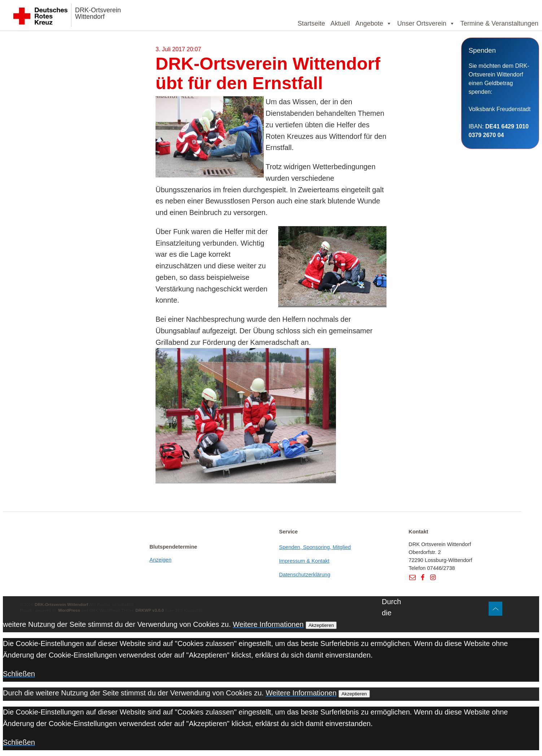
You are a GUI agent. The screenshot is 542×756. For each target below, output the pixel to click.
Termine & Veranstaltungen (499, 23)
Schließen (19, 674)
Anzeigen (160, 560)
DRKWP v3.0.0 (150, 610)
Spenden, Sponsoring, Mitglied (315, 547)
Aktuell (340, 23)
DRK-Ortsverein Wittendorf (98, 13)
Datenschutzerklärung (305, 575)
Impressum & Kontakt (304, 561)
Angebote (374, 23)
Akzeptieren (321, 625)
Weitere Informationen (268, 624)
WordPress (69, 610)
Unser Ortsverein (426, 23)
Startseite (311, 23)
